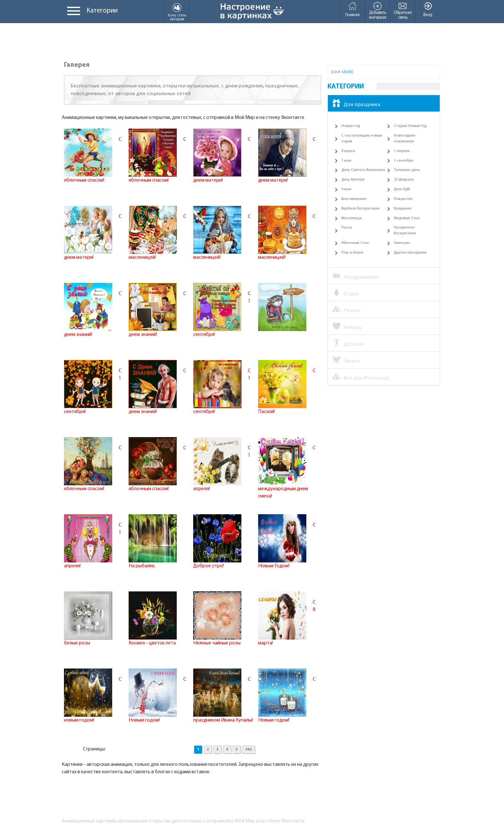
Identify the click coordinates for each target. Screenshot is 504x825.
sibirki (347, 72)
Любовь (347, 327)
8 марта (348, 151)
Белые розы (77, 643)
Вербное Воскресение (360, 209)
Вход (428, 9)
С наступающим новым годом (362, 139)
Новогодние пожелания (405, 139)
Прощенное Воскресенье (405, 230)
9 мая (346, 189)
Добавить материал (378, 11)
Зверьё (346, 361)
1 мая (346, 161)
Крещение (403, 209)
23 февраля (404, 180)
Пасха (347, 228)
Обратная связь (403, 11)
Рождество (403, 199)
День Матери (353, 180)
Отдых (346, 293)
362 (249, 749)
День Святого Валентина (363, 170)
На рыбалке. (142, 566)
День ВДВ (402, 189)
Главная (352, 9)
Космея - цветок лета (152, 643)
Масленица (351, 218)
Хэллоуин (402, 243)
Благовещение (354, 199)
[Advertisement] (252, 42)
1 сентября (404, 161)
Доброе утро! (208, 566)
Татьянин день (407, 170)
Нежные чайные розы (217, 643)
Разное (347, 310)
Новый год (351, 126)
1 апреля (402, 151)
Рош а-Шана (352, 253)
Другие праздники (410, 253)
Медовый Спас (407, 218)
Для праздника (356, 104)
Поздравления (356, 277)
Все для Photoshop (361, 378)
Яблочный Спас (355, 243)
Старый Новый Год (410, 126)
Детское (348, 344)
